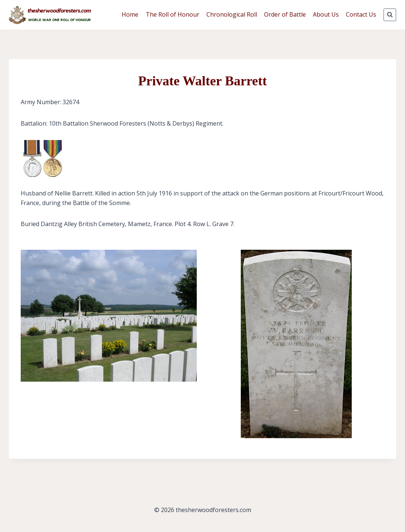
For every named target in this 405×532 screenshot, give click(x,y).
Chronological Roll (232, 14)
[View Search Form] (390, 15)
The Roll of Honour (173, 14)
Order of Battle (285, 14)
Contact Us (361, 14)
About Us (326, 14)
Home (130, 14)
